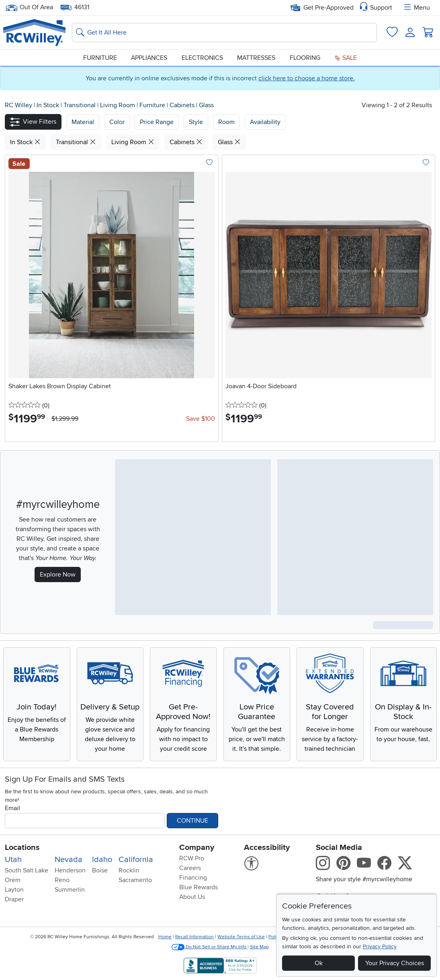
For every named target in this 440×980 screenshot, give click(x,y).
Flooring (305, 58)
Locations (22, 848)
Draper (14, 899)
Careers (190, 868)
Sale (346, 58)
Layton (14, 890)
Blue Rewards (199, 887)
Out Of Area (29, 7)
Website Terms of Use (241, 937)
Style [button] (196, 122)
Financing (193, 878)
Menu (416, 8)
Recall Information (194, 937)
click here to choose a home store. (307, 78)
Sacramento (135, 880)
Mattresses (256, 58)
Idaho (102, 860)
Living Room (118, 105)
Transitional (80, 105)
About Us (192, 897)
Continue (192, 821)
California (136, 860)
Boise (100, 870)
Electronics (202, 58)
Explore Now (58, 575)
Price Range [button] (157, 122)
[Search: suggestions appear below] (224, 33)
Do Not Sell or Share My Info (210, 947)
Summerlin (70, 890)
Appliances (149, 58)
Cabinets (183, 105)
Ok (319, 963)
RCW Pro (192, 858)
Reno (62, 880)
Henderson (70, 870)
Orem (13, 880)
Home (165, 937)
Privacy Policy (380, 946)
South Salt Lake (27, 870)
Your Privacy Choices (395, 963)
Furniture (100, 58)
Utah (13, 860)
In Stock (49, 105)
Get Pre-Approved (322, 8)
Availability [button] (265, 122)
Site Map (259, 947)
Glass (206, 105)
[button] (33, 122)
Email (12, 808)
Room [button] (226, 122)
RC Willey (18, 105)
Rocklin (129, 870)
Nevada (69, 860)
